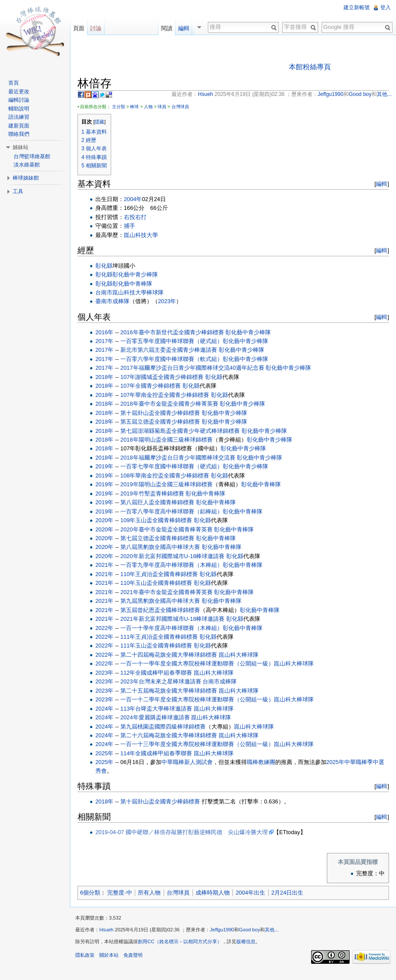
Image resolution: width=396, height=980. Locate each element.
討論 (96, 28)
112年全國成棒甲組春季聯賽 (156, 673)
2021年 (104, 565)
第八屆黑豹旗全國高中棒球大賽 (160, 547)
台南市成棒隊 (220, 681)
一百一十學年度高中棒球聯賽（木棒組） (172, 628)
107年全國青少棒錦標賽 (151, 386)
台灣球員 (180, 107)
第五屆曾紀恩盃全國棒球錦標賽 (160, 610)
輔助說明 (19, 109)
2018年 (104, 377)
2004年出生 (251, 893)
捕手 (130, 226)
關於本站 (109, 955)
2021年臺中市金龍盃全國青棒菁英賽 (166, 592)
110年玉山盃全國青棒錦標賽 (156, 583)
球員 (162, 107)
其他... (272, 930)
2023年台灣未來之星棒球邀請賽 (161, 681)
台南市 (104, 292)
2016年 (104, 332)
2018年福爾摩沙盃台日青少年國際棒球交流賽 (178, 458)
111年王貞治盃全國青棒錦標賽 (159, 637)
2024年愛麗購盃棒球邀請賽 (155, 717)
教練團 (267, 762)
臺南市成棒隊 (112, 301)
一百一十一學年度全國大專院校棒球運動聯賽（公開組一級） (197, 663)
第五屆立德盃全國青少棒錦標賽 (160, 422)
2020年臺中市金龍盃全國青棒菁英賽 (166, 529)
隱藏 (99, 122)
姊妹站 (21, 147)
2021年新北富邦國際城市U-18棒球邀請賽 (172, 619)
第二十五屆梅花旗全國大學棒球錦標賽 (169, 691)
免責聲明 (133, 955)
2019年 (104, 466)
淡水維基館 (27, 165)
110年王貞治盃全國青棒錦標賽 (159, 574)
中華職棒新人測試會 (187, 762)
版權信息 (246, 941)
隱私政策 (85, 955)
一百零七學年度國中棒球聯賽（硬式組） (172, 466)
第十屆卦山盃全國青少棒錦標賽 (160, 413)
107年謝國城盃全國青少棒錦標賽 (162, 377)
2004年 (133, 199)
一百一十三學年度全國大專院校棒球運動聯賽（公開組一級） (197, 744)
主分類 (119, 107)
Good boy (250, 930)
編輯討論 (19, 100)
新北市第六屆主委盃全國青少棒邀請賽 (169, 350)
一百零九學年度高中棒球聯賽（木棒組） (172, 565)
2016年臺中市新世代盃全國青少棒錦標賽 (172, 332)
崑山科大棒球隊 (239, 655)
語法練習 (19, 117)
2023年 (167, 301)
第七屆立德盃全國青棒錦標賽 (157, 538)
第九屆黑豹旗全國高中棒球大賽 (160, 601)
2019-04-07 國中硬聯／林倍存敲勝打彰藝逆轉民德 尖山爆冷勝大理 (182, 832)
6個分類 (90, 893)
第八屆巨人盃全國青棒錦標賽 (157, 502)
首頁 (14, 83)
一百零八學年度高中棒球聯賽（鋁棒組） (172, 511)
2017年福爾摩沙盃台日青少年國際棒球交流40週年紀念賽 (192, 368)
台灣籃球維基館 (32, 156)
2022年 (104, 628)
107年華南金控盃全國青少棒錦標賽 (165, 395)
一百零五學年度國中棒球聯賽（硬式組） (172, 341)
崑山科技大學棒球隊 (138, 292)
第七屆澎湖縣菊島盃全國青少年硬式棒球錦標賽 (180, 431)
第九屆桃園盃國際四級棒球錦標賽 (163, 727)
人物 (148, 107)
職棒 (252, 762)
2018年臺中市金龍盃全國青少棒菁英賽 (169, 404)
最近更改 (19, 92)
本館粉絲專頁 (310, 67)
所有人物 (149, 893)
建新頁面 (19, 126)
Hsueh (106, 930)
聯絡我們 (19, 134)
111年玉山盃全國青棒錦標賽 (156, 646)
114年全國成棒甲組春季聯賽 (156, 753)
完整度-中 (119, 893)
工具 (18, 191)
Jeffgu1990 (222, 930)
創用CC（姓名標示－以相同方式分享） (180, 941)
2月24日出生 (287, 893)
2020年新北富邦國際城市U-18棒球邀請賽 (172, 556)
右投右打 (135, 217)
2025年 (104, 753)
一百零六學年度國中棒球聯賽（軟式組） (172, 359)
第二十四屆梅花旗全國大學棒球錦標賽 (169, 655)
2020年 (104, 520)
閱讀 (169, 28)
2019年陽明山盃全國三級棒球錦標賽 (166, 484)
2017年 (104, 341)
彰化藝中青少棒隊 (135, 274)
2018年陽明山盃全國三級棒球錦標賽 (166, 440)
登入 (385, 7)
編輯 (382, 184)
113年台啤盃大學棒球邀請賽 (156, 709)
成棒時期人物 (213, 893)
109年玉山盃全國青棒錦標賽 (156, 520)
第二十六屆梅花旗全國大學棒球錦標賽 (169, 735)
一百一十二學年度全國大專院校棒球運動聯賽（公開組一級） (197, 699)
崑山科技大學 (141, 235)
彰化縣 (104, 266)
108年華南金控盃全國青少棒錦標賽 (165, 476)
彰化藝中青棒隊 (132, 284)
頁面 (79, 28)
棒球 (134, 107)
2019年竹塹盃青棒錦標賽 (152, 494)
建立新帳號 (357, 7)
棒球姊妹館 (26, 178)
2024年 (104, 709)
